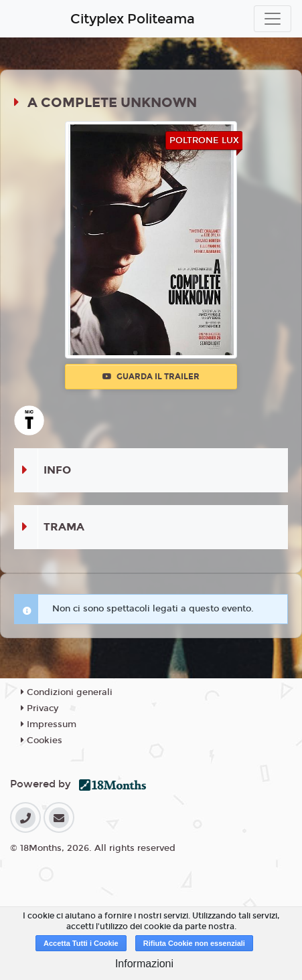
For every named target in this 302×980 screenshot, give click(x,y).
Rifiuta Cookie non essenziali (194, 943)
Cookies (42, 741)
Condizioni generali (67, 692)
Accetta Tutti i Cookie (81, 943)
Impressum (49, 724)
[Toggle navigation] (273, 19)
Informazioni (144, 964)
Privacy (40, 708)
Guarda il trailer (151, 377)
